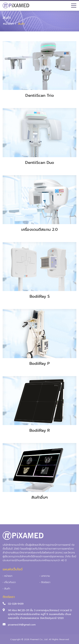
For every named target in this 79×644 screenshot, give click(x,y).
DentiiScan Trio (40, 95)
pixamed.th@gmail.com (22, 625)
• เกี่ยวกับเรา (9, 582)
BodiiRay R (40, 430)
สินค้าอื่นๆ (39, 497)
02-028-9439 (16, 604)
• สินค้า (6, 589)
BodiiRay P (40, 363)
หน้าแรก (8, 24)
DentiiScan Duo (40, 163)
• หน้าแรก (8, 576)
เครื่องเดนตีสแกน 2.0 (39, 229)
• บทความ (45, 576)
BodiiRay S (40, 296)
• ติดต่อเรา (45, 582)
